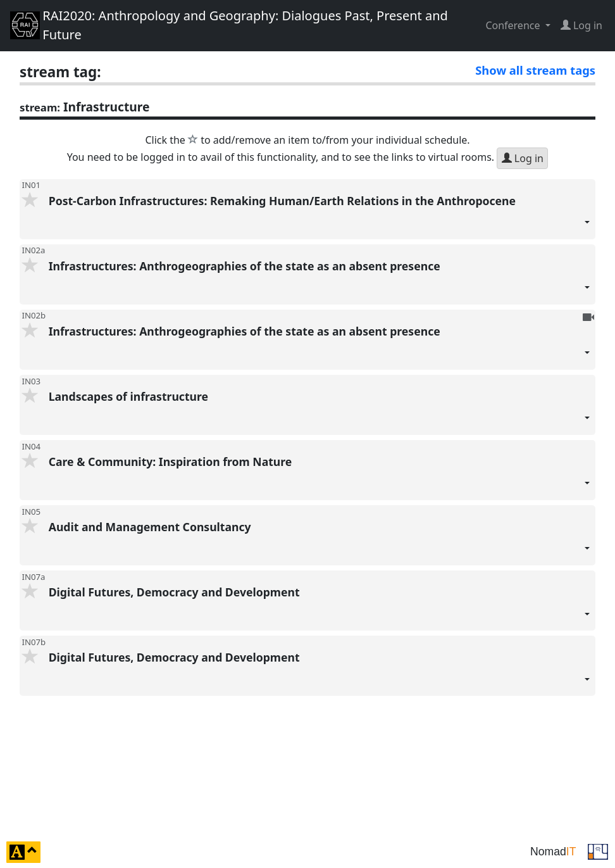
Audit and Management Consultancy (320, 542)
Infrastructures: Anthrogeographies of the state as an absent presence (320, 281)
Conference (514, 25)
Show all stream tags (535, 70)
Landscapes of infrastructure (320, 412)
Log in (523, 158)
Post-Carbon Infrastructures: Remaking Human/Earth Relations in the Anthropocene (320, 216)
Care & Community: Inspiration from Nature (320, 477)
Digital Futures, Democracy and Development (320, 607)
